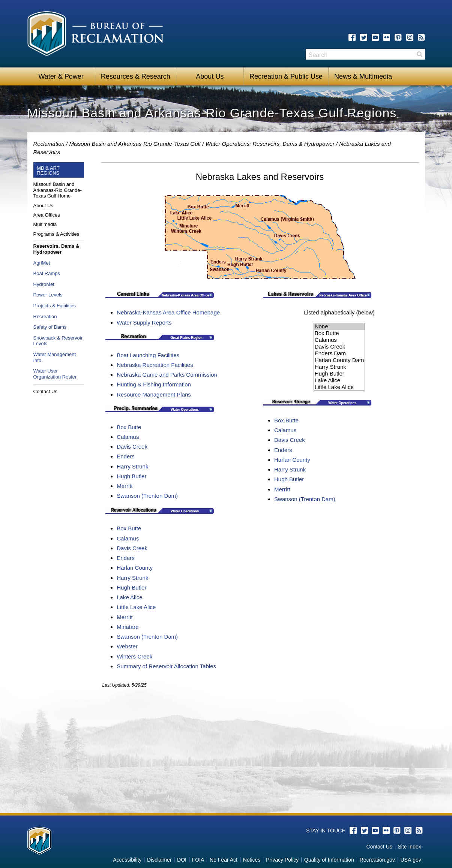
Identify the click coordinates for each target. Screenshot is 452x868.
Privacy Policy (282, 860)
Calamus (128, 437)
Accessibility (127, 860)
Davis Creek (132, 447)
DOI (182, 860)
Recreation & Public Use (286, 76)
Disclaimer (159, 860)
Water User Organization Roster (55, 374)
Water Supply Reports (144, 323)
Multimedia (45, 224)
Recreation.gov (377, 860)
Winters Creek (134, 656)
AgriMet (42, 263)
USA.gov (411, 860)
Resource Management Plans (154, 394)
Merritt (125, 486)
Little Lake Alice (136, 607)
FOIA (198, 860)
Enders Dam (339, 353)
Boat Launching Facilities (148, 355)
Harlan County (135, 568)
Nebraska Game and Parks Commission (167, 375)
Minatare (128, 627)
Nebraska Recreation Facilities (155, 365)
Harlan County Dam (339, 360)
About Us (210, 76)
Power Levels (48, 295)
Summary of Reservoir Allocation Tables (166, 666)
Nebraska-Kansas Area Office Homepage (168, 312)
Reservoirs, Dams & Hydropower (56, 249)
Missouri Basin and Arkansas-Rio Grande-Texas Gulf (135, 144)
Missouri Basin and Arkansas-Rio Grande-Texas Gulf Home (58, 190)
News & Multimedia (363, 76)
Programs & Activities (56, 234)
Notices (252, 860)
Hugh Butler (131, 476)
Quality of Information (329, 860)
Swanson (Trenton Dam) (147, 496)
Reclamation (49, 144)
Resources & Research (136, 76)
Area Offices (47, 215)
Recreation (45, 317)
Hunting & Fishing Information (154, 384)
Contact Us (45, 391)
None (339, 326)
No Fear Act (224, 860)
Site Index (409, 847)
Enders (126, 456)
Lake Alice (129, 597)
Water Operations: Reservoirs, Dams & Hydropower (270, 144)
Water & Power (61, 76)
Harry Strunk (132, 466)
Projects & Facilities (55, 306)
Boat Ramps (47, 273)
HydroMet (44, 284)
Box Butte (129, 427)
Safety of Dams (50, 327)
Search (419, 54)
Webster (127, 646)
